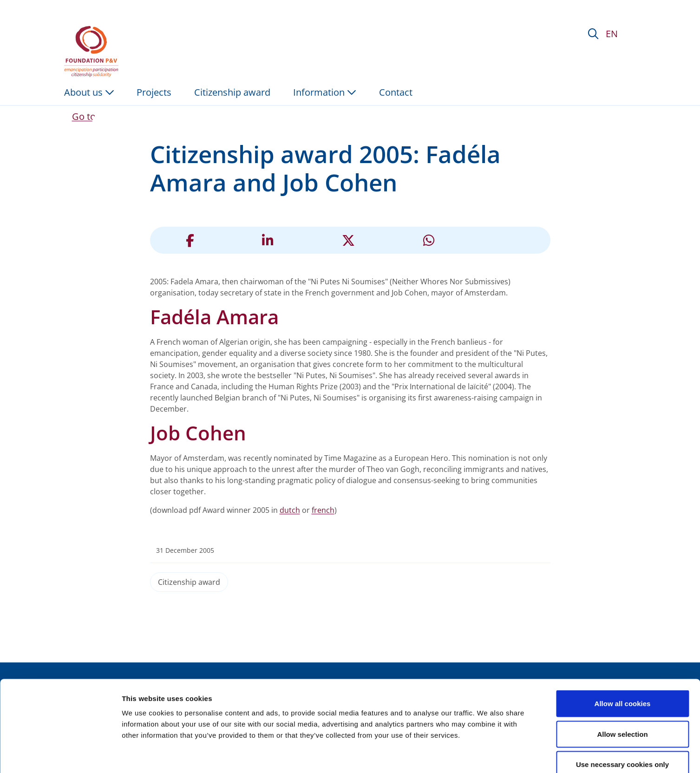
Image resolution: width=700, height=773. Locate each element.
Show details (487, 755)
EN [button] (612, 34)
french (323, 510)
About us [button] (89, 92)
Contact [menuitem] (396, 92)
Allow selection (622, 682)
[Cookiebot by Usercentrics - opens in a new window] (60, 755)
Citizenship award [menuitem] (232, 92)
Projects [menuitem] (154, 92)
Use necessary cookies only (622, 712)
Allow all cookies (623, 651)
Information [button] (325, 92)
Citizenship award (189, 582)
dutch (290, 510)
